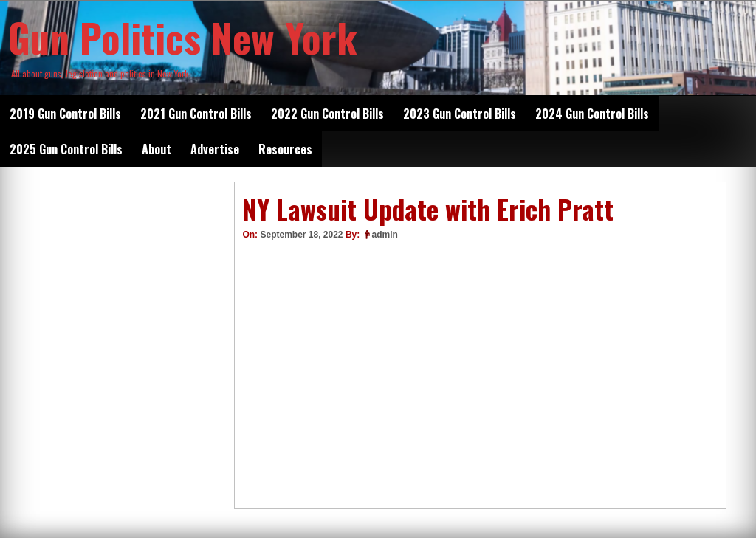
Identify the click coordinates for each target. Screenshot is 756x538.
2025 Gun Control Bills (66, 149)
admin (385, 235)
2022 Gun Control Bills (327, 114)
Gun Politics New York (182, 37)
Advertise (215, 149)
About (157, 149)
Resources (285, 149)
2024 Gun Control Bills (592, 114)
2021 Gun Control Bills (196, 114)
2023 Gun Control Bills (460, 114)
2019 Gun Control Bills (65, 114)
